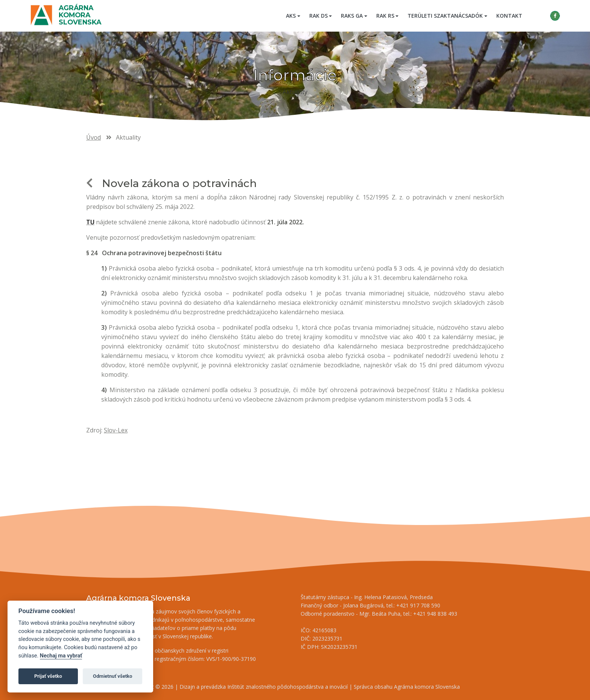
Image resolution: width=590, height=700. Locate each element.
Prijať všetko (48, 676)
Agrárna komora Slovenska (80, 15)
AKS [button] (291, 16)
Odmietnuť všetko (113, 676)
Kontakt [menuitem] (509, 16)
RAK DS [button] (319, 16)
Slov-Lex (116, 430)
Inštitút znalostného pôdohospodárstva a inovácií (287, 687)
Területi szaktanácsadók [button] (445, 16)
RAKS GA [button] (352, 16)
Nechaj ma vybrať (61, 656)
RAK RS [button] (385, 16)
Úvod (94, 137)
